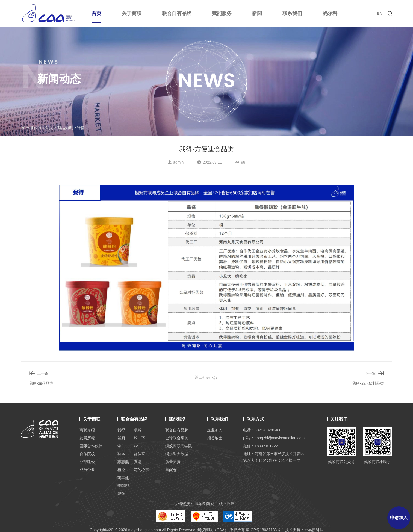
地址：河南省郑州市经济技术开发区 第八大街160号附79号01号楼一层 (274, 457)
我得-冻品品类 (41, 383)
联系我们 (292, 13)
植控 (121, 470)
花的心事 (141, 470)
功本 (121, 454)
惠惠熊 (123, 462)
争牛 (121, 446)
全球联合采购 (177, 438)
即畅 (121, 493)
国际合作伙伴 (91, 446)
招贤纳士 (215, 438)
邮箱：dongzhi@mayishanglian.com (274, 438)
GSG (138, 446)
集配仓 (171, 470)
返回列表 (206, 377)
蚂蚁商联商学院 (179, 446)
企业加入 (215, 430)
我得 (121, 430)
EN (380, 13)
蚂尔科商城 (204, 504)
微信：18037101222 (261, 446)
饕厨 (121, 438)
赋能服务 (222, 13)
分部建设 (87, 462)
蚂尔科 (330, 13)
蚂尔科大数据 (177, 454)
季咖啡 (123, 486)
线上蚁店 (227, 504)
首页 (96, 17)
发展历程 (87, 438)
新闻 (257, 13)
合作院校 (87, 454)
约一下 (140, 438)
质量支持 (173, 462)
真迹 (138, 462)
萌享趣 (123, 478)
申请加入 (399, 518)
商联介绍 (87, 430)
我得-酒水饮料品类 (368, 383)
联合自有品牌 (177, 13)
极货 (138, 430)
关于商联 (132, 13)
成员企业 (87, 470)
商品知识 (65, 128)
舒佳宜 (140, 454)
